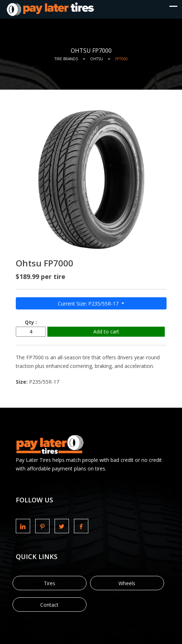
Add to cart (106, 332)
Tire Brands (66, 59)
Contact (49, 605)
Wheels (127, 583)
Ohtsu (97, 59)
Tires (50, 583)
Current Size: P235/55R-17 (89, 304)
